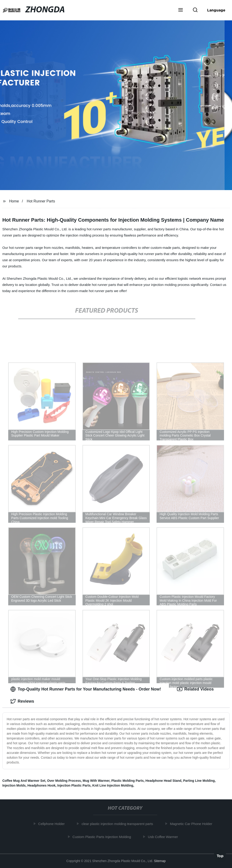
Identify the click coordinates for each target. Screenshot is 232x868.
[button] (181, 10)
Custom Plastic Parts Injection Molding (103, 837)
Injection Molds (14, 785)
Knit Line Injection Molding (113, 785)
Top (220, 855)
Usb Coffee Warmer (164, 837)
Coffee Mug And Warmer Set (24, 781)
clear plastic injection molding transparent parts (118, 824)
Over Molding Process (64, 781)
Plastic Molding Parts (128, 781)
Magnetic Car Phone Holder (192, 824)
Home (14, 201)
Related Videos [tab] (195, 689)
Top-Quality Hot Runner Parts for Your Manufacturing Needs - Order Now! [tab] (86, 689)
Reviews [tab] (22, 701)
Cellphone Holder (52, 824)
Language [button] (216, 10)
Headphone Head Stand (163, 781)
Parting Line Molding (199, 781)
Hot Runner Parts (41, 201)
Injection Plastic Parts (74, 785)
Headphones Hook (41, 785)
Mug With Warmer (96, 781)
